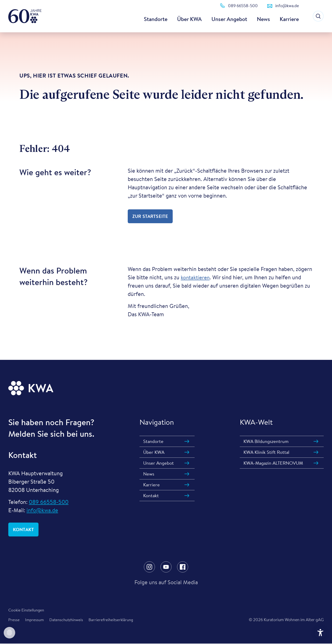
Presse (14, 620)
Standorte (156, 19)
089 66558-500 (49, 502)
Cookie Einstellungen (27, 610)
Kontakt (23, 529)
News (263, 19)
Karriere (289, 19)
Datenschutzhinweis (68, 620)
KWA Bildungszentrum (266, 441)
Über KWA (189, 19)
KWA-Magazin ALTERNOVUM (273, 463)
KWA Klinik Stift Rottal (266, 452)
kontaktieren (196, 277)
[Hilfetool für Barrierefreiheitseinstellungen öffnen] (320, 633)
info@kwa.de (42, 510)
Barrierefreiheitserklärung (114, 620)
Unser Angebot (229, 19)
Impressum (35, 620)
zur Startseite (150, 216)
